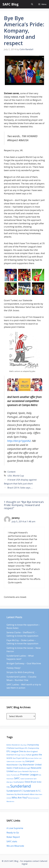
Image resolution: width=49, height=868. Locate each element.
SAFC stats (12, 841)
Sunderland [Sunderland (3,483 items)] (21, 786)
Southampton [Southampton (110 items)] (19, 782)
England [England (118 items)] (34, 751)
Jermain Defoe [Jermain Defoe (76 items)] (33, 758)
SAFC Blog (11, 4)
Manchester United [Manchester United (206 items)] (32, 765)
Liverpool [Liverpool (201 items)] (30, 761)
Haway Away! (13, 668)
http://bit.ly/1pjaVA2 (19, 441)
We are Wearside (15, 846)
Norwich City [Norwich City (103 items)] (27, 771)
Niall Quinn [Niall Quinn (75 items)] (18, 771)
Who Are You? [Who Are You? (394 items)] (20, 798)
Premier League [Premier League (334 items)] (29, 775)
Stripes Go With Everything (20, 672)
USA (10, 476)
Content (11, 472)
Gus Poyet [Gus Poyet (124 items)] (17, 758)
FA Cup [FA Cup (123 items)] (17, 755)
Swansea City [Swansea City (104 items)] (12, 794)
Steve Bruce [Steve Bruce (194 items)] (30, 782)
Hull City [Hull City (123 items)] (24, 758)
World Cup (18, 476)
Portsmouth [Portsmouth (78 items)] (15, 775)
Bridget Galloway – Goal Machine (24, 663)
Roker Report (13, 837)
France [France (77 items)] (23, 755)
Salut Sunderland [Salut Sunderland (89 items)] (27, 779)
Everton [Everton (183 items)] (10, 755)
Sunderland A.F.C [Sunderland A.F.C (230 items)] (15, 791)
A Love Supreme (15, 828)
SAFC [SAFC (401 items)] (17, 778)
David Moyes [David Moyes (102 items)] (19, 748)
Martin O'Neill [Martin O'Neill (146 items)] (12, 768)
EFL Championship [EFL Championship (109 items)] (32, 748)
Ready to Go (13, 833)
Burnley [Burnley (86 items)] (24, 745)
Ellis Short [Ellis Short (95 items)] (27, 752)
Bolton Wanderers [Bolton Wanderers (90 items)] (13, 745)
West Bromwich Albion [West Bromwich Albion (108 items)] (26, 794)
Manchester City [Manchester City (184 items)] (14, 765)
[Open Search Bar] (32, 4)
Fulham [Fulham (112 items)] (29, 755)
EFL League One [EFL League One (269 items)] (15, 751)
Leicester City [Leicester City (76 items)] (20, 761)
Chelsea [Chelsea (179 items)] (10, 748)
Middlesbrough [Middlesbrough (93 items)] (24, 768)
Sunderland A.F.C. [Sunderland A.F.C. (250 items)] (32, 791)
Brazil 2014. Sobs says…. (20, 488)
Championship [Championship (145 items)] (33, 745)
